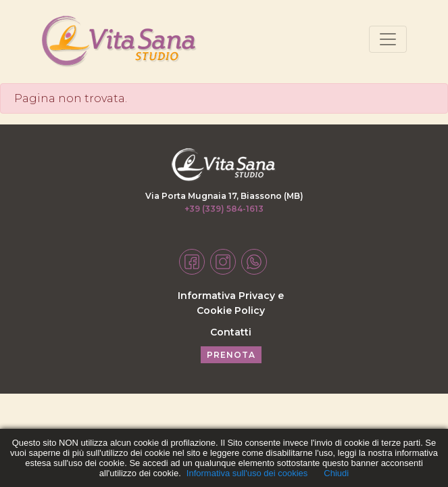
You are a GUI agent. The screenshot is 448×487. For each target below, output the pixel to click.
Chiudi (336, 473)
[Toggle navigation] (388, 39)
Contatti (231, 332)
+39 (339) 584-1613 (224, 209)
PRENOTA (231, 355)
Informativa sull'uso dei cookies (247, 473)
